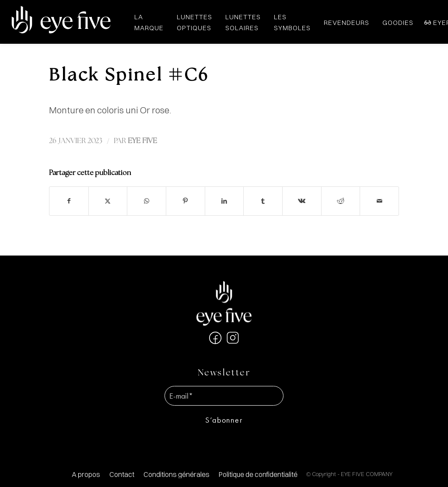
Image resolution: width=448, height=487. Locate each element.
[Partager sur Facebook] (69, 201)
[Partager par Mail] (379, 201)
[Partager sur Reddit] (341, 201)
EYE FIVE (142, 141)
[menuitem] (86, 475)
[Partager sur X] (108, 201)
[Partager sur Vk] (302, 201)
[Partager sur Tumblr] (263, 201)
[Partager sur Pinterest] (185, 201)
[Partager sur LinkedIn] (224, 201)
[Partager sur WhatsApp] (147, 201)
